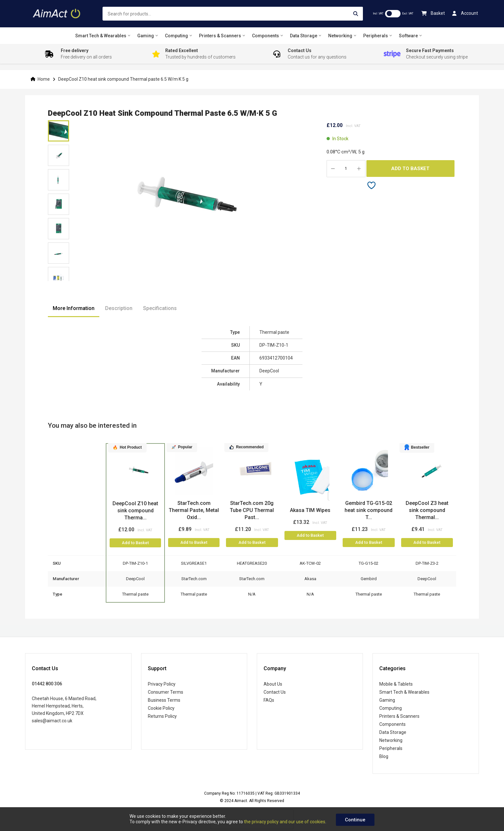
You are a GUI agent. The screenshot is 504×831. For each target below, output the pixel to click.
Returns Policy (162, 716)
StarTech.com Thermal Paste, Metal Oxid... (194, 510)
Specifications (160, 308)
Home (44, 79)
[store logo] (57, 14)
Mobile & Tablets (396, 684)
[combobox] (233, 14)
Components (392, 724)
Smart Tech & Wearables (404, 692)
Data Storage (393, 732)
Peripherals (391, 748)
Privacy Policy (162, 684)
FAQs (269, 700)
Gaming (387, 700)
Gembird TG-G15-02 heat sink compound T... (369, 510)
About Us (273, 684)
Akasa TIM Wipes (310, 510)
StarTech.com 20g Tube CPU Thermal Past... (252, 510)
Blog (384, 756)
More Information (74, 308)
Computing (391, 708)
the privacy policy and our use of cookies (285, 822)
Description (119, 308)
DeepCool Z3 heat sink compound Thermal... (427, 510)
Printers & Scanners (399, 716)
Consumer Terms (166, 692)
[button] (59, 155)
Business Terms (164, 700)
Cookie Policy (161, 708)
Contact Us (275, 692)
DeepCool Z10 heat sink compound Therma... (135, 511)
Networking (391, 740)
